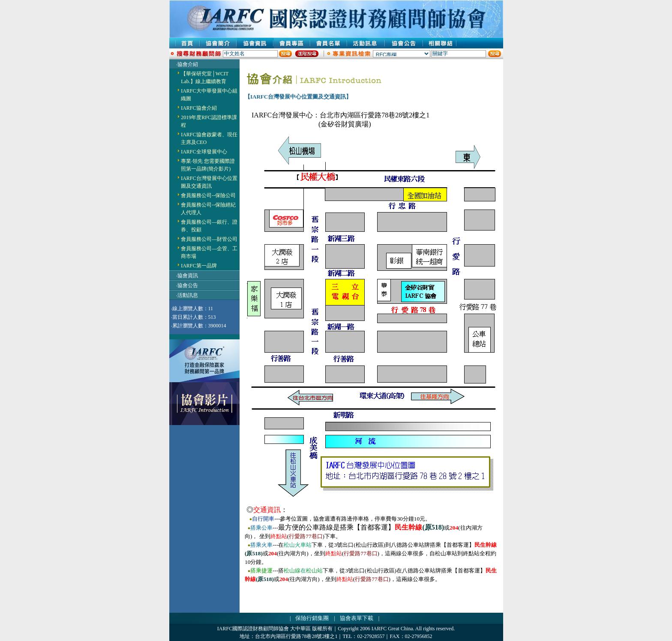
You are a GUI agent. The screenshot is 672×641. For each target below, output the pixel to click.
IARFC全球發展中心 (204, 152)
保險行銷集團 (312, 618)
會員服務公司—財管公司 (209, 239)
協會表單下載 (357, 618)
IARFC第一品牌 (199, 266)
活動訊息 (188, 295)
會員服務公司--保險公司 (208, 195)
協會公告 (188, 285)
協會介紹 (188, 64)
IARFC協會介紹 (199, 108)
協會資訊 (188, 276)
